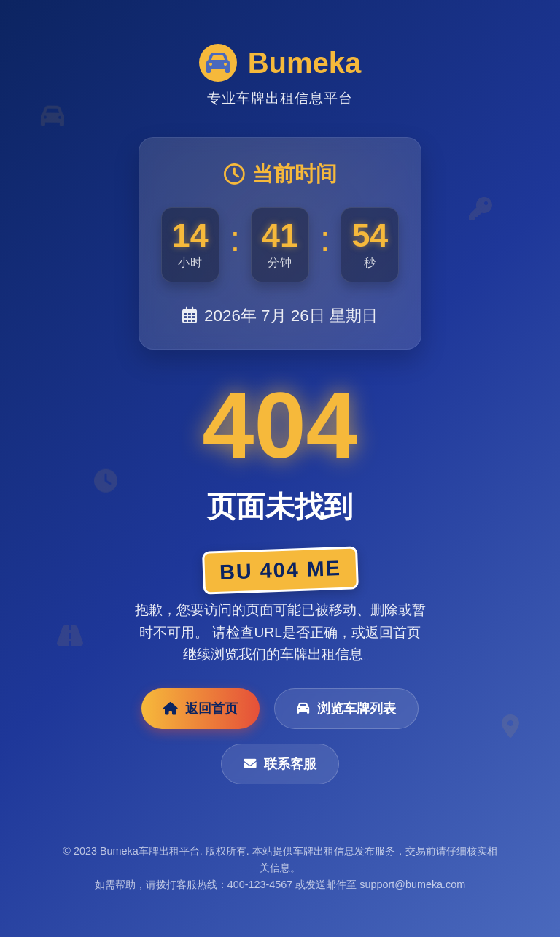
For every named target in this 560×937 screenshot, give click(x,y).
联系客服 (280, 764)
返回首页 (201, 709)
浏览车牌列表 (346, 709)
